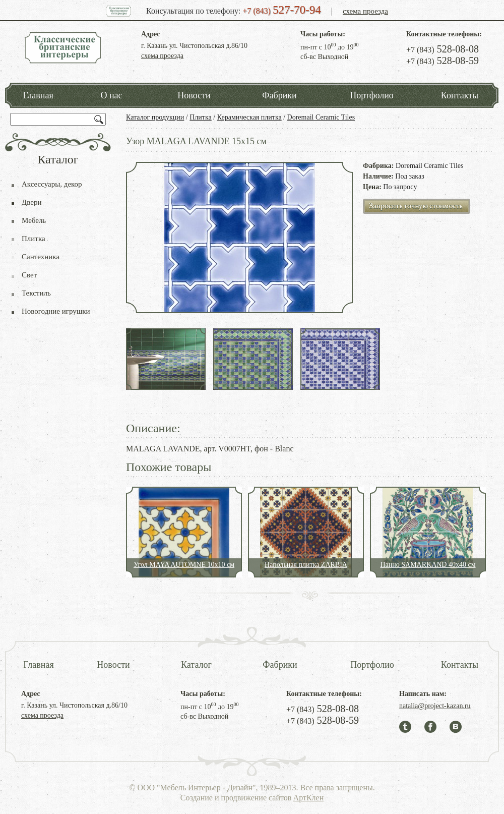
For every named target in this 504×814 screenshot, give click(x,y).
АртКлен (309, 798)
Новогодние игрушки (56, 311)
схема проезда (365, 11)
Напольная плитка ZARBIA (306, 565)
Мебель (34, 220)
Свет (29, 275)
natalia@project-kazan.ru (435, 706)
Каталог (196, 665)
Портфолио (372, 95)
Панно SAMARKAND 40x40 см (428, 565)
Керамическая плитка (249, 117)
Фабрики (279, 95)
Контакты (460, 95)
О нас (111, 95)
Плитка (201, 117)
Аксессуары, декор (52, 184)
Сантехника (41, 257)
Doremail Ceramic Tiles (321, 117)
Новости (194, 95)
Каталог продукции (155, 117)
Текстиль (36, 293)
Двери (31, 202)
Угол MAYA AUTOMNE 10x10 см (184, 565)
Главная (38, 95)
